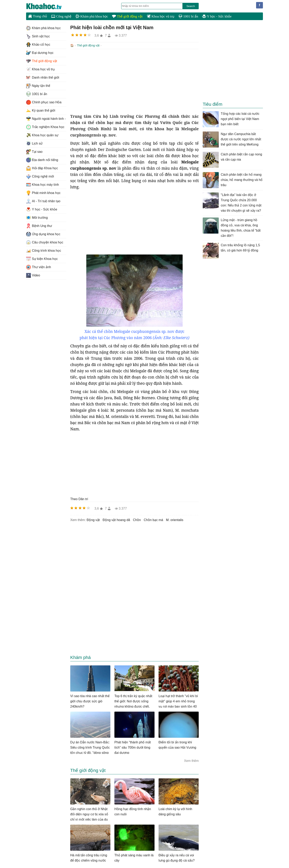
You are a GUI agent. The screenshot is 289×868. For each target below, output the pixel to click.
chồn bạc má (153, 520)
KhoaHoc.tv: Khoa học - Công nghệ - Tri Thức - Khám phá (48, 6)
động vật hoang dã (116, 520)
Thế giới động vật (127, 16)
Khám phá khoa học (92, 16)
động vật (93, 520)
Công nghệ (61, 16)
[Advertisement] (134, 81)
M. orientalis (175, 520)
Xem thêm (191, 760)
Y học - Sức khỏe (217, 16)
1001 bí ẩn (188, 16)
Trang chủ (38, 16)
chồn (137, 520)
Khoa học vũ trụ (161, 16)
